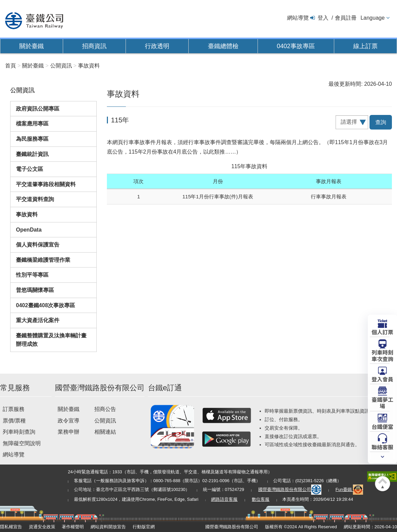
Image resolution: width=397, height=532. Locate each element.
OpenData (29, 230)
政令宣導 (69, 421)
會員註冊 (346, 18)
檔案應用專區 (32, 124)
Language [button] (372, 18)
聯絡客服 (382, 447)
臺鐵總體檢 (223, 46)
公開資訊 (105, 421)
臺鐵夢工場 (382, 402)
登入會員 (382, 379)
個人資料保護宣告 (38, 245)
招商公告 (105, 409)
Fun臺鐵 (349, 489)
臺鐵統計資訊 (32, 154)
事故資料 (27, 214)
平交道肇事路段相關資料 (46, 184)
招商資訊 (94, 46)
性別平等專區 (32, 275)
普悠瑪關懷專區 (35, 290)
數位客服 (261, 499)
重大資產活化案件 (38, 320)
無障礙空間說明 (22, 443)
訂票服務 (14, 409)
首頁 (11, 66)
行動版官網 (144, 527)
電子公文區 (30, 169)
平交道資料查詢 (35, 199)
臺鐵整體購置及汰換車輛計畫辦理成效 (51, 340)
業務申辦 (69, 432)
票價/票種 (14, 421)
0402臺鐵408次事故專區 (45, 305)
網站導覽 (298, 18)
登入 (323, 18)
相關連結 (105, 432)
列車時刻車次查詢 (382, 355)
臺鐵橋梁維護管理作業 (43, 260)
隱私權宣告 (11, 527)
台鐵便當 (382, 426)
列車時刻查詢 (19, 432)
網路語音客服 (224, 499)
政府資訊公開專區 (38, 109)
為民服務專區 (32, 139)
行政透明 (157, 46)
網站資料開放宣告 (108, 527)
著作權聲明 (73, 527)
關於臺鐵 (32, 46)
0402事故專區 (296, 46)
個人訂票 (382, 332)
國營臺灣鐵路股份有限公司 (290, 489)
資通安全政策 (42, 527)
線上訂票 (365, 46)
